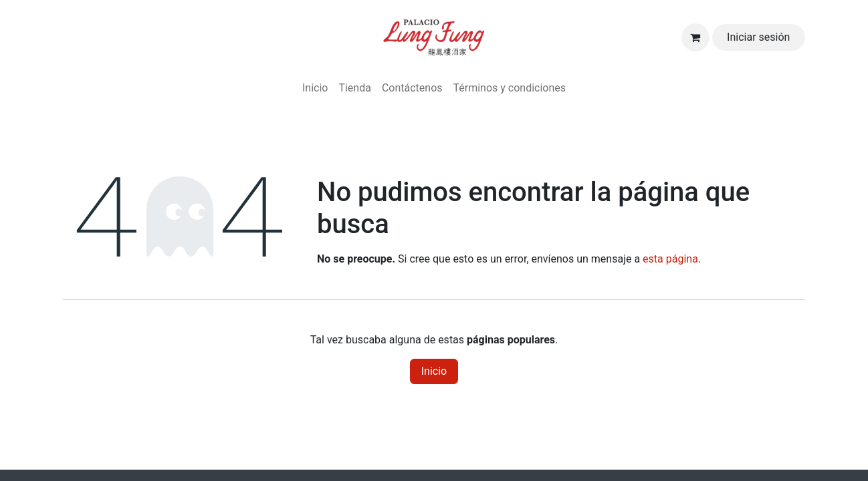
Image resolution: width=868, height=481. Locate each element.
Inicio (434, 371)
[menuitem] (315, 88)
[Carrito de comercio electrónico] (695, 37)
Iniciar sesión (758, 37)
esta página (670, 259)
